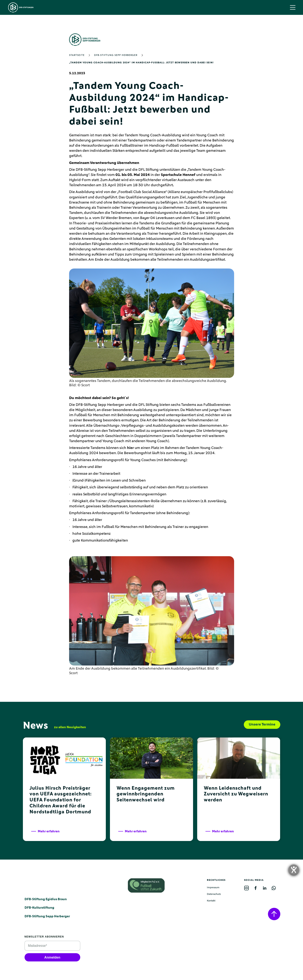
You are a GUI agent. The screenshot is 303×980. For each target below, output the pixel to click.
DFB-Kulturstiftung (39, 908)
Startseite (77, 55)
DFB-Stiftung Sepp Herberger (116, 55)
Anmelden (52, 957)
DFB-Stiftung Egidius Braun (46, 899)
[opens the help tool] (294, 870)
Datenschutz (214, 894)
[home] (21, 7)
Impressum (213, 888)
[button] (293, 7)
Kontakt (211, 901)
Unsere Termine (262, 724)
